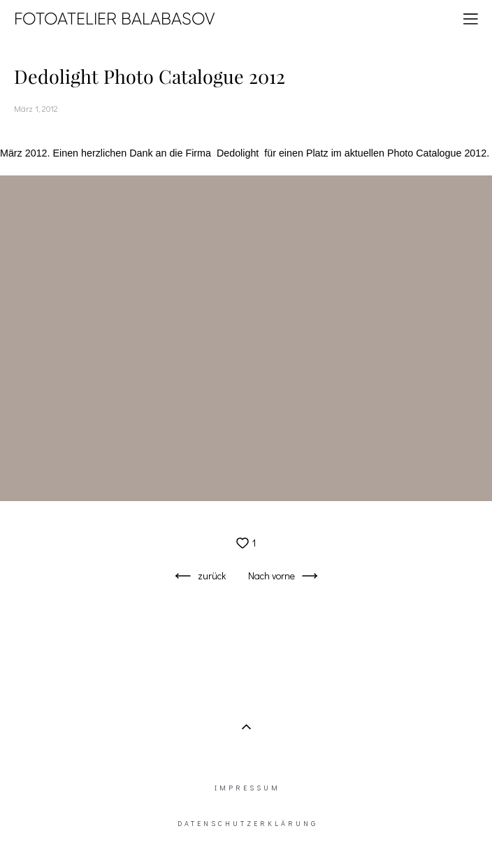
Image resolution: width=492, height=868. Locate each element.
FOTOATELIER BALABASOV (115, 19)
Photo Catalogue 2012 (437, 153)
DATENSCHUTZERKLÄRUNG (248, 824)
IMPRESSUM (247, 788)
